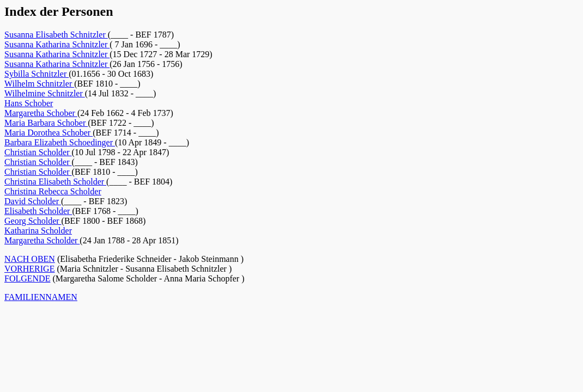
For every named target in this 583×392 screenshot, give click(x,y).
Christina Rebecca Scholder (53, 191)
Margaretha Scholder (42, 240)
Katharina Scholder (38, 231)
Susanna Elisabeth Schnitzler (56, 35)
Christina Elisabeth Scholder (55, 182)
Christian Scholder (38, 152)
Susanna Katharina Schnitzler (57, 44)
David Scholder (33, 201)
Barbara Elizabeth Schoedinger (60, 142)
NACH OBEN (30, 259)
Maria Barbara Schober (46, 123)
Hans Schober (29, 103)
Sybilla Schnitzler (37, 74)
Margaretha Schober (41, 113)
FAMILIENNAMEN (41, 297)
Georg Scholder (33, 221)
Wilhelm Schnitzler (39, 84)
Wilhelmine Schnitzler (45, 93)
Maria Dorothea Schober (48, 133)
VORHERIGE (29, 269)
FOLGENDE (27, 278)
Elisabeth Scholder (38, 211)
